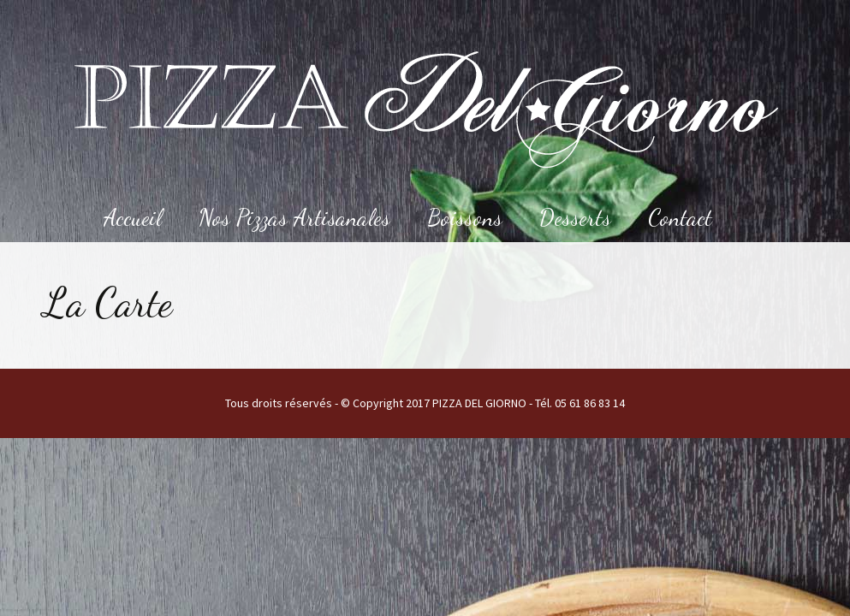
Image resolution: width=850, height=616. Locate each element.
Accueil (133, 218)
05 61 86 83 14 (590, 403)
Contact (680, 218)
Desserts (575, 218)
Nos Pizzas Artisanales (294, 218)
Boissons (465, 218)
